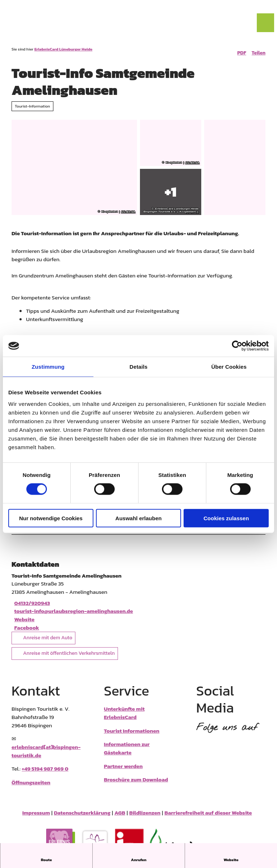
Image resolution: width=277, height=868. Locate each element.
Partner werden (123, 771)
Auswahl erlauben (138, 518)
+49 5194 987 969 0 (45, 774)
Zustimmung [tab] (48, 367)
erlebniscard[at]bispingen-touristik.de (46, 756)
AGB (120, 818)
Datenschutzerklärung (82, 818)
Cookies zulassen (226, 518)
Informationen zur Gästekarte (127, 753)
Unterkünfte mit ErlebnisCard (124, 718)
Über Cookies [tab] (229, 367)
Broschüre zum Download (136, 784)
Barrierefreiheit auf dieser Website (208, 818)
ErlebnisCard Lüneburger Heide (63, 49)
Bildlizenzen (145, 818)
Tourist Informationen (132, 735)
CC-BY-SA (128, 212)
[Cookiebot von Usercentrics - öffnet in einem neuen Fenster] (237, 346)
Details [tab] (138, 367)
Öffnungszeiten (31, 787)
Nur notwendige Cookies (51, 518)
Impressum (36, 818)
